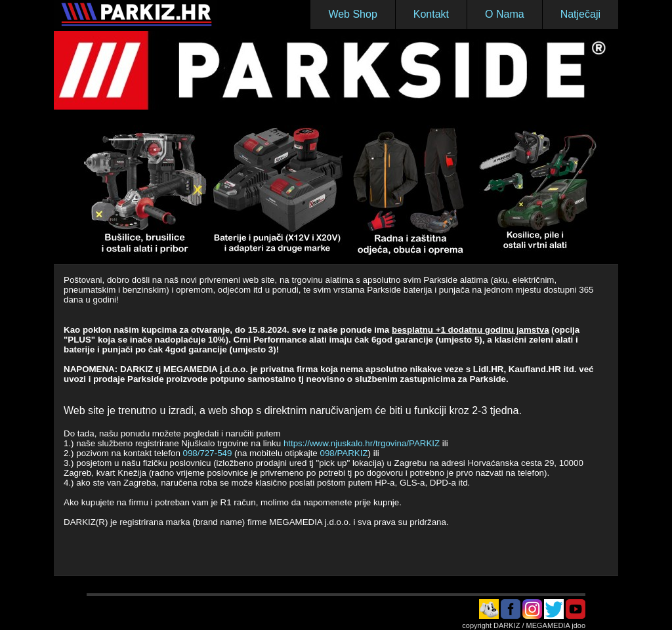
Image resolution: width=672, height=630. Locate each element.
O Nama (505, 14)
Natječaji (580, 14)
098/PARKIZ (344, 453)
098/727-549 (208, 453)
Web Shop (352, 14)
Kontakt (431, 14)
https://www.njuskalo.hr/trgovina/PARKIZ (363, 443)
